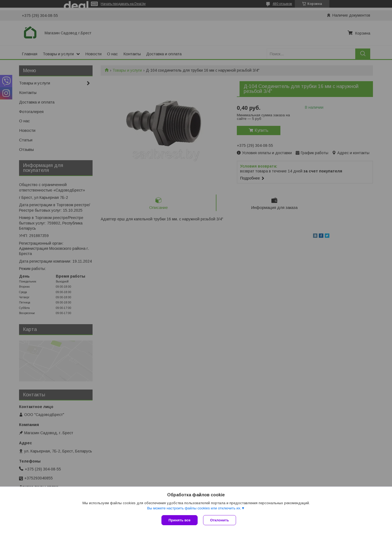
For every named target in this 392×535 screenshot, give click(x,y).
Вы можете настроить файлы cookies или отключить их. (194, 508)
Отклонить (220, 520)
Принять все (180, 520)
